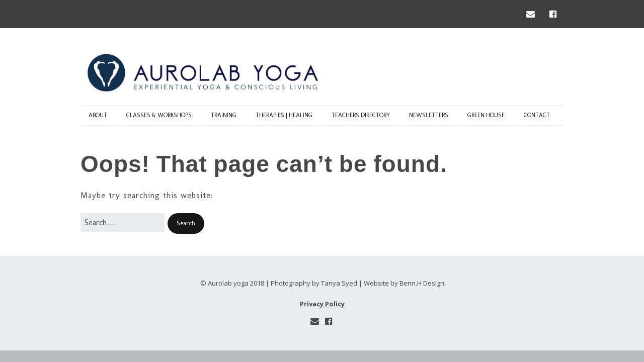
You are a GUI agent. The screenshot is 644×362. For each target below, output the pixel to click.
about (98, 115)
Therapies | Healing (284, 115)
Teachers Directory (361, 115)
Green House (486, 115)
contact (537, 115)
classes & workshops (159, 115)
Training (224, 115)
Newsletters (429, 115)
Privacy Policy (322, 304)
